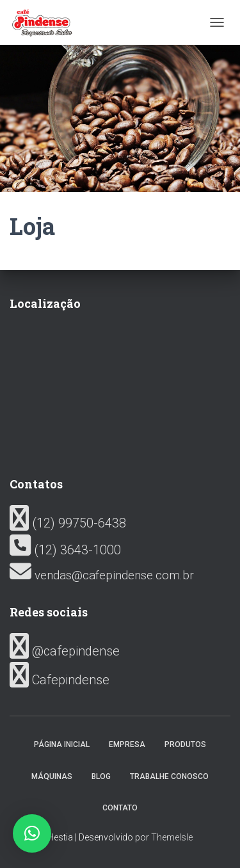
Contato (120, 808)
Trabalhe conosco (169, 776)
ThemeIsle (172, 837)
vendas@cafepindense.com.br (102, 575)
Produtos (185, 744)
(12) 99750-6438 (68, 523)
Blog (101, 776)
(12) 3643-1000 (65, 550)
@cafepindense (65, 651)
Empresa (127, 744)
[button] (32, 833)
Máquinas (52, 776)
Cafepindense (60, 680)
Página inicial (62, 744)
